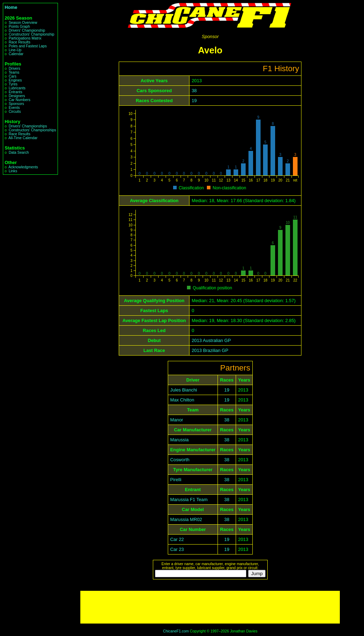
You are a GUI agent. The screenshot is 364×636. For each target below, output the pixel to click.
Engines (15, 80)
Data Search (19, 153)
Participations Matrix (25, 38)
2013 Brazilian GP (210, 350)
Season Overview (23, 23)
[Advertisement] (210, 607)
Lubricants (17, 88)
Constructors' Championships (32, 130)
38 (194, 91)
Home (11, 7)
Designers (17, 96)
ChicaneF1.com (176, 631)
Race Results (19, 42)
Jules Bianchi (184, 390)
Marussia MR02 (186, 519)
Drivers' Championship (27, 30)
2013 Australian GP (211, 340)
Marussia (180, 440)
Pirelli (176, 480)
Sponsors (16, 104)
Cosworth (180, 460)
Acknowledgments (23, 167)
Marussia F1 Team (189, 500)
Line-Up (15, 50)
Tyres (13, 84)
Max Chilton (182, 400)
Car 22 (177, 539)
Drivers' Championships (28, 126)
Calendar (16, 54)
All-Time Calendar (23, 138)
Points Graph (19, 27)
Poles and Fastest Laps (28, 46)
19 (194, 101)
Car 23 (177, 549)
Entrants (15, 92)
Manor (177, 420)
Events (14, 108)
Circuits (15, 112)
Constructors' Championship (31, 34)
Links (13, 171)
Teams (14, 72)
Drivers (14, 69)
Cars (12, 76)
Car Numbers (19, 100)
